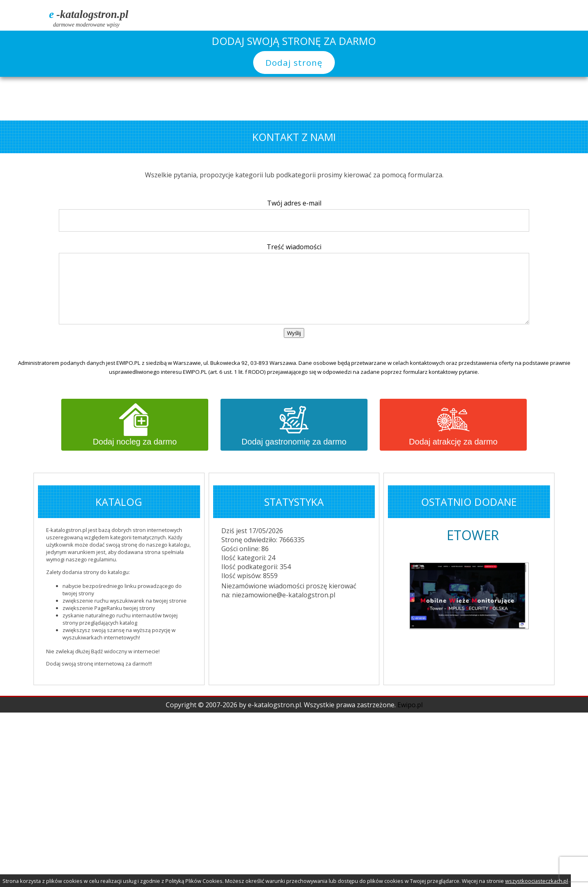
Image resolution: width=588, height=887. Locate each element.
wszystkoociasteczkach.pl (537, 881)
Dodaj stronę (294, 63)
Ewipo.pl (410, 705)
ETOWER (473, 535)
